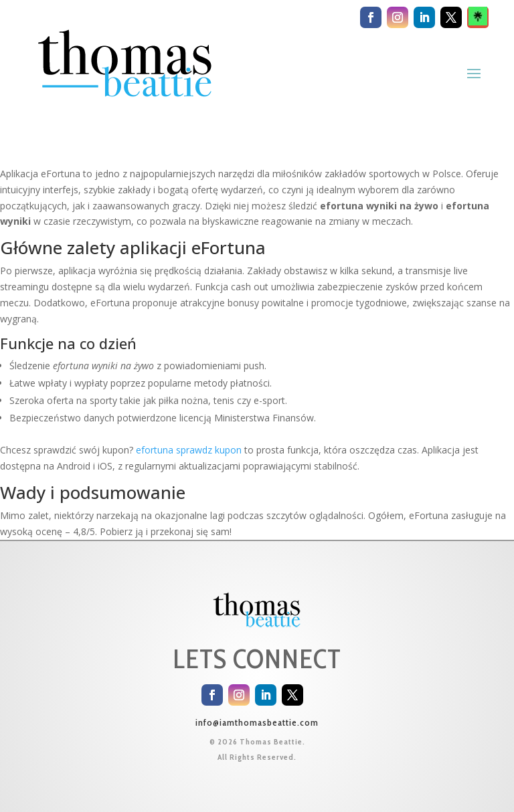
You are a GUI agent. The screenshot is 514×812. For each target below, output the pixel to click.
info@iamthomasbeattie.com (257, 722)
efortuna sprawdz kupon (189, 450)
